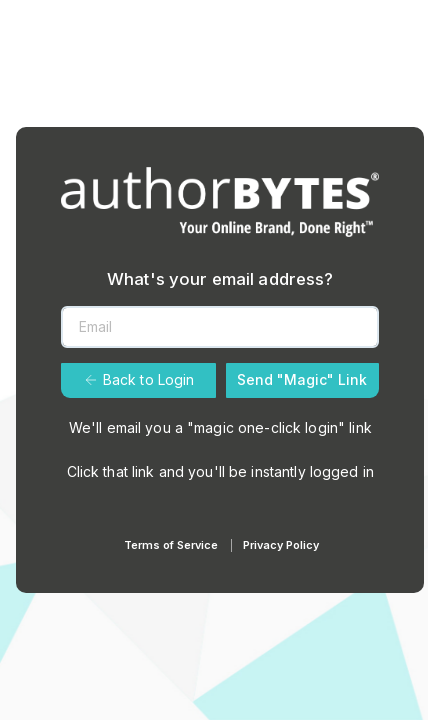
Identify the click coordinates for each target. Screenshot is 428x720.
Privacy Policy (281, 545)
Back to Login (139, 379)
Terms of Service (171, 545)
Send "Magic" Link (302, 379)
